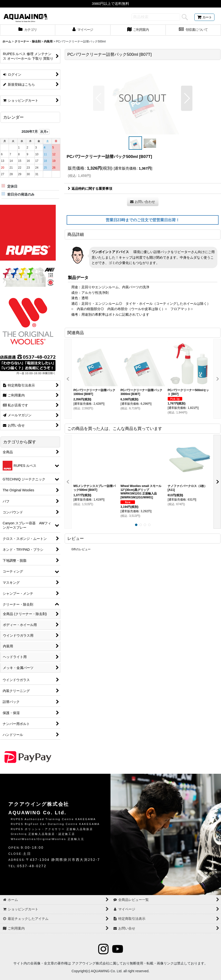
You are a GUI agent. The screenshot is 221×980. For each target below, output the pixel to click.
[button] (99, 98)
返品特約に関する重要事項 (90, 189)
